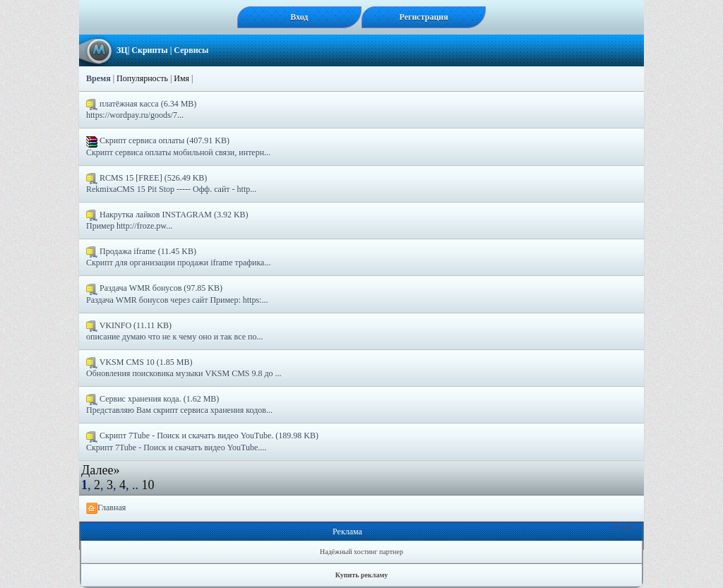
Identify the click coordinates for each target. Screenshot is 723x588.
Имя (181, 78)
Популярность (142, 78)
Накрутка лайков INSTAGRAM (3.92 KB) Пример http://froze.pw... (167, 220)
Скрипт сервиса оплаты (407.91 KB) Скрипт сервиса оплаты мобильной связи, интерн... (178, 146)
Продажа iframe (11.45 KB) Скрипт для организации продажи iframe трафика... (178, 257)
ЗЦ (122, 50)
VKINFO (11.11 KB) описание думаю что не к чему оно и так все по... (174, 331)
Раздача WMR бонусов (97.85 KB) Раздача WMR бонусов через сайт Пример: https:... (177, 294)
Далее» (100, 470)
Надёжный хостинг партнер (361, 552)
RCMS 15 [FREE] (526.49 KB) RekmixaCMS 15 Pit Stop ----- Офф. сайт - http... (171, 184)
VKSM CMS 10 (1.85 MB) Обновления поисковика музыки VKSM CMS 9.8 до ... (184, 368)
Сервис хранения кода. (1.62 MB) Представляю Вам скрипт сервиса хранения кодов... (179, 404)
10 (148, 485)
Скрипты (149, 50)
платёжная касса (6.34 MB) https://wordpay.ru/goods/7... (141, 109)
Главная (106, 508)
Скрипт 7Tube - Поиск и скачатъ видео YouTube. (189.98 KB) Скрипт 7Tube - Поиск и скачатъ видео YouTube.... (202, 441)
